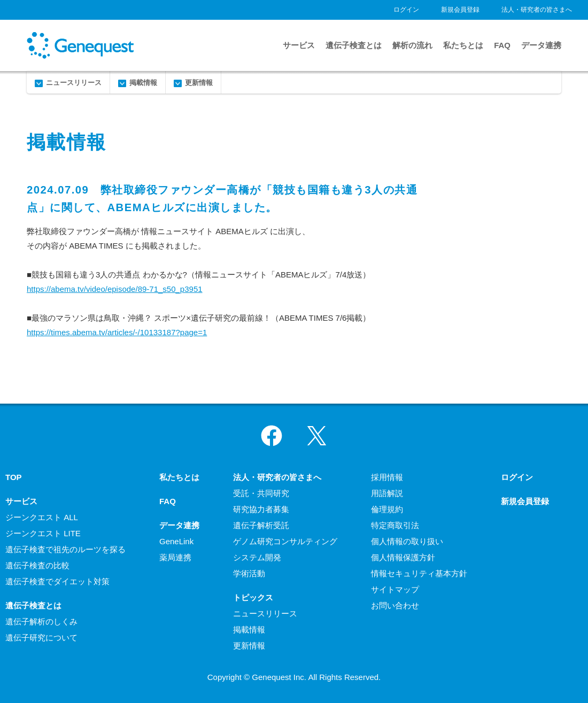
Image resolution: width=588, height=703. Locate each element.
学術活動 (249, 573)
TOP (14, 477)
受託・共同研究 (261, 493)
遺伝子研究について (41, 638)
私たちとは (463, 45)
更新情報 (199, 83)
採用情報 (387, 477)
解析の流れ (412, 45)
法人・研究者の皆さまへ (537, 10)
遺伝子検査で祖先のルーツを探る (65, 549)
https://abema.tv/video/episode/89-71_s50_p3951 (115, 289)
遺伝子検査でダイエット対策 (57, 581)
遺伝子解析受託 (261, 525)
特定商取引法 (395, 525)
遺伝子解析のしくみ (41, 621)
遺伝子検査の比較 (37, 565)
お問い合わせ (395, 605)
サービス (299, 45)
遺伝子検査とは (354, 45)
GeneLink (176, 541)
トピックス (253, 597)
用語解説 (387, 493)
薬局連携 (175, 557)
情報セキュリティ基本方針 (419, 573)
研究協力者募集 (261, 509)
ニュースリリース (74, 83)
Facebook (272, 436)
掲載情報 (143, 83)
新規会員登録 (460, 10)
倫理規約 (387, 509)
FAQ (502, 45)
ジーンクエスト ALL (42, 517)
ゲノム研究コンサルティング (285, 541)
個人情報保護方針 (403, 557)
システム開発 (257, 557)
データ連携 (541, 45)
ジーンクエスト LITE (43, 533)
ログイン (406, 10)
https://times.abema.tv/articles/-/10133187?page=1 (117, 332)
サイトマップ (395, 589)
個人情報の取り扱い (407, 541)
